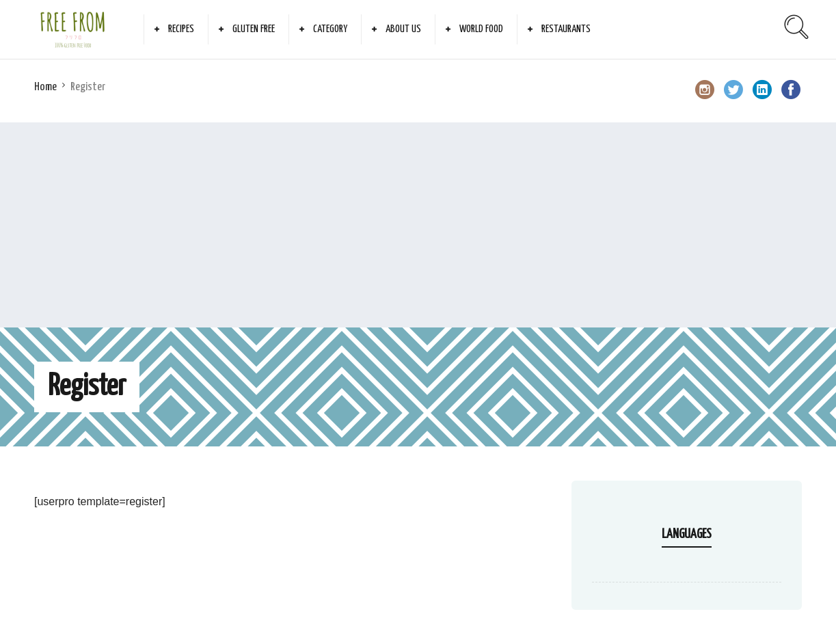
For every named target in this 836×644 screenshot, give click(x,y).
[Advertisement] (418, 225)
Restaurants (566, 29)
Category (330, 29)
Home (45, 87)
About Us (403, 29)
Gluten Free (254, 29)
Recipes (181, 29)
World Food (481, 29)
